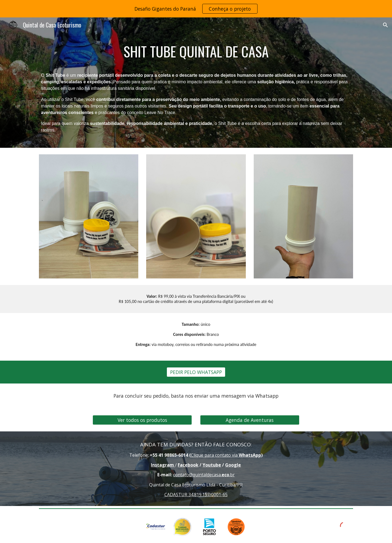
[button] (385, 25)
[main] (196, 51)
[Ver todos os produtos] (142, 420)
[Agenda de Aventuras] (250, 420)
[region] (196, 9)
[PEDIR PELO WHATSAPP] (196, 372)
